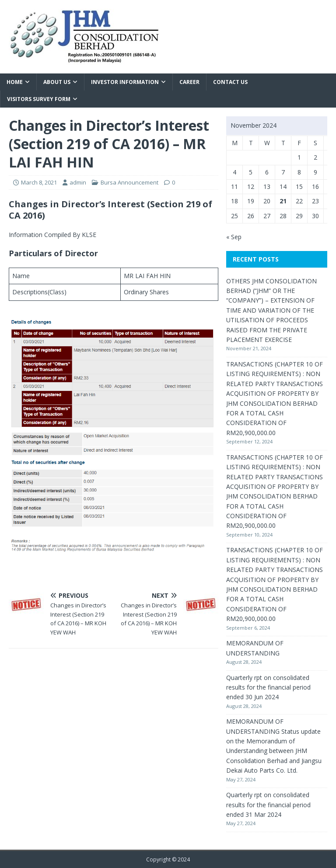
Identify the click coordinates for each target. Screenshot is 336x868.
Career (189, 82)
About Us (57, 82)
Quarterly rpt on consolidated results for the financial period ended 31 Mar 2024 (268, 805)
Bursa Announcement (129, 182)
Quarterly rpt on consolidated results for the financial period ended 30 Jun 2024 (268, 687)
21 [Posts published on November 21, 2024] (283, 201)
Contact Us (230, 82)
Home (15, 82)
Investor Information (125, 82)
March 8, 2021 (39, 182)
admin (78, 182)
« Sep (234, 237)
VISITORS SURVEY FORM (39, 99)
